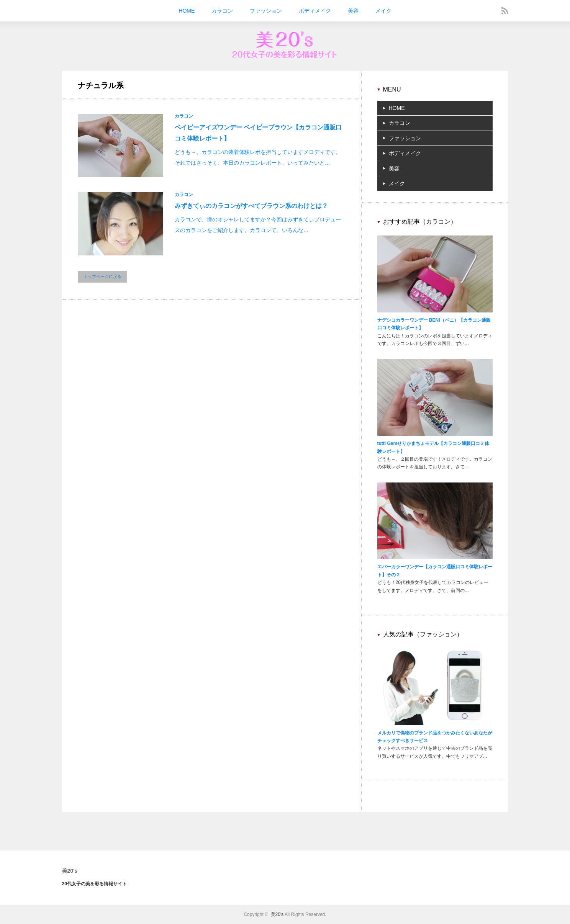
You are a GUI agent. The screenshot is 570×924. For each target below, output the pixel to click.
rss (505, 11)
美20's (70, 871)
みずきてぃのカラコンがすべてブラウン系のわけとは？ (251, 206)
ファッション (266, 11)
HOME (187, 11)
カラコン (222, 11)
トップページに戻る (102, 276)
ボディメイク (315, 11)
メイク (383, 11)
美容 (353, 11)
